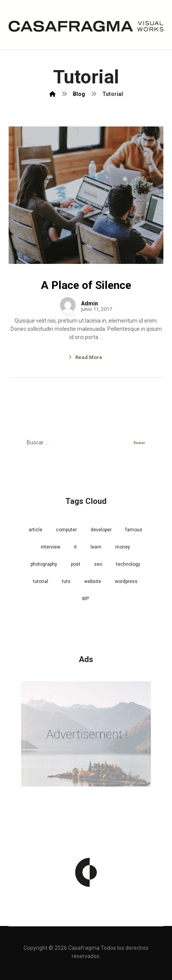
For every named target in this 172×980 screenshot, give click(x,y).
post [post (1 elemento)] (76, 564)
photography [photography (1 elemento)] (44, 564)
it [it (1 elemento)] (75, 547)
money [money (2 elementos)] (123, 547)
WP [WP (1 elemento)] (85, 599)
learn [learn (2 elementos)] (96, 547)
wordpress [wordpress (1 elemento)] (126, 581)
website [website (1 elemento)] (93, 581)
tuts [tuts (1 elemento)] (66, 581)
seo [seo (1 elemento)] (98, 564)
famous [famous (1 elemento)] (134, 530)
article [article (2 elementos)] (35, 530)
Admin (90, 303)
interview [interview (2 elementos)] (51, 547)
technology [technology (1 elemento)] (128, 564)
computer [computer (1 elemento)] (66, 530)
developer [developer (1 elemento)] (101, 530)
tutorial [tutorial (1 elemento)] (41, 581)
